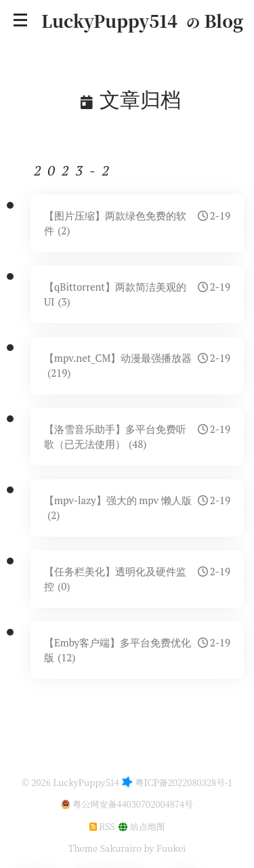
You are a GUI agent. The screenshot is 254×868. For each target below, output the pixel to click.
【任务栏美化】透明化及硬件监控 (137, 579)
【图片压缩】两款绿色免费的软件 (137, 223)
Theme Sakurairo (105, 848)
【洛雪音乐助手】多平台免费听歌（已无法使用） (137, 436)
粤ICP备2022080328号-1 (184, 782)
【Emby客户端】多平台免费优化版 (137, 650)
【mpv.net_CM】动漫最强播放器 (137, 365)
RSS (102, 826)
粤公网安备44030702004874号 (133, 804)
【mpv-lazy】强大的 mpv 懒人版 (137, 508)
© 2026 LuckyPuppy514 (70, 782)
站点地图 (142, 826)
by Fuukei (164, 848)
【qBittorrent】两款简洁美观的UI (137, 294)
